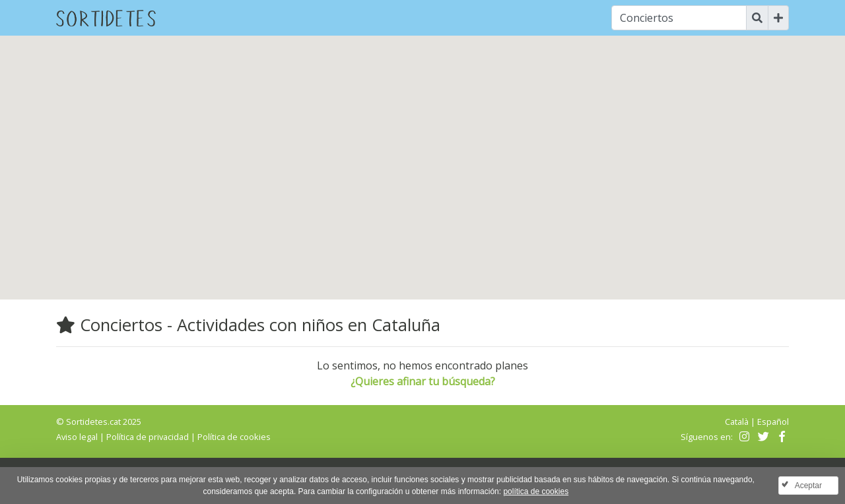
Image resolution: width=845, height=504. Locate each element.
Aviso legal (77, 437)
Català (737, 422)
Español (773, 422)
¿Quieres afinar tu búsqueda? (423, 381)
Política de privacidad (148, 437)
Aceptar (808, 486)
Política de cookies (234, 437)
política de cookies (536, 491)
